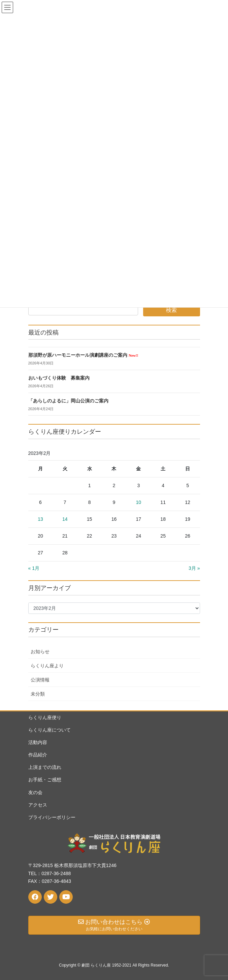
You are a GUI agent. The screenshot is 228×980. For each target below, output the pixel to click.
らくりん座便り (45, 717)
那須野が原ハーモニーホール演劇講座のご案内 (83, 355)
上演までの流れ (45, 767)
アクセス (38, 805)
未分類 (38, 694)
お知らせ (40, 652)
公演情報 (40, 680)
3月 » (194, 568)
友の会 (35, 792)
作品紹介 (38, 755)
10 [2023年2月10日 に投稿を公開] (139, 502)
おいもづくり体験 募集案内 (59, 378)
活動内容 (38, 742)
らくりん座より (47, 666)
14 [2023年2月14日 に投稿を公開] (65, 519)
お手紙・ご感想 (45, 780)
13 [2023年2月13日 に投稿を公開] (40, 519)
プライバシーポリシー (52, 817)
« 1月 (34, 568)
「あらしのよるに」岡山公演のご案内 (68, 401)
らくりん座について (50, 730)
